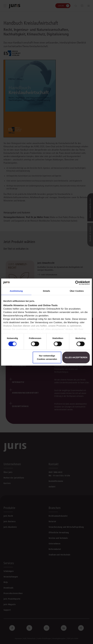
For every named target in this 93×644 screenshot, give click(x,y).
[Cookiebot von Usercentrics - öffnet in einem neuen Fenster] (77, 283)
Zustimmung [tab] (16, 291)
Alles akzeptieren (76, 357)
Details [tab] (46, 291)
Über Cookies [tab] (77, 291)
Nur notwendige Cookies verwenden (47, 357)
